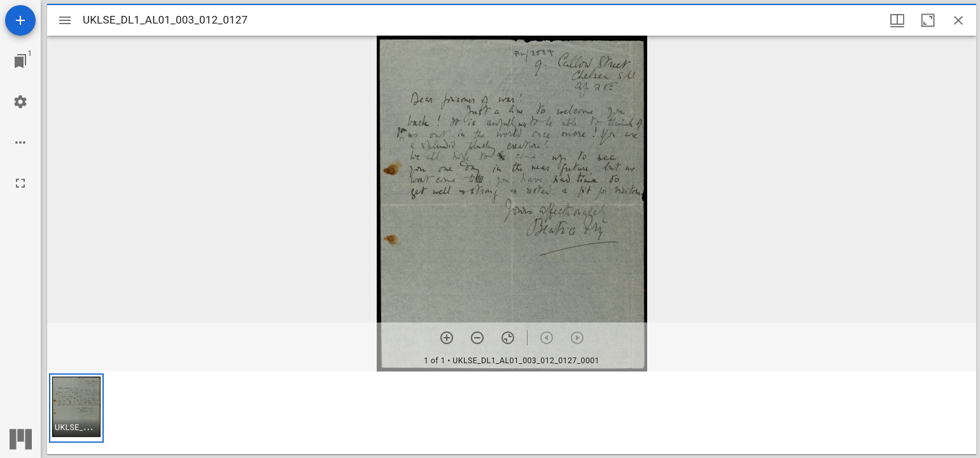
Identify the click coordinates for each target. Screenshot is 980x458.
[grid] (512, 413)
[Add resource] (20, 20)
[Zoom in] (447, 338)
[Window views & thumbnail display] (897, 20)
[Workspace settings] (20, 102)
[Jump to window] (20, 61)
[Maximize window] (928, 20)
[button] (76, 408)
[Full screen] (20, 183)
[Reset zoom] (508, 338)
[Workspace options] (20, 142)
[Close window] (958, 20)
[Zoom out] (477, 338)
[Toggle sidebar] (65, 20)
